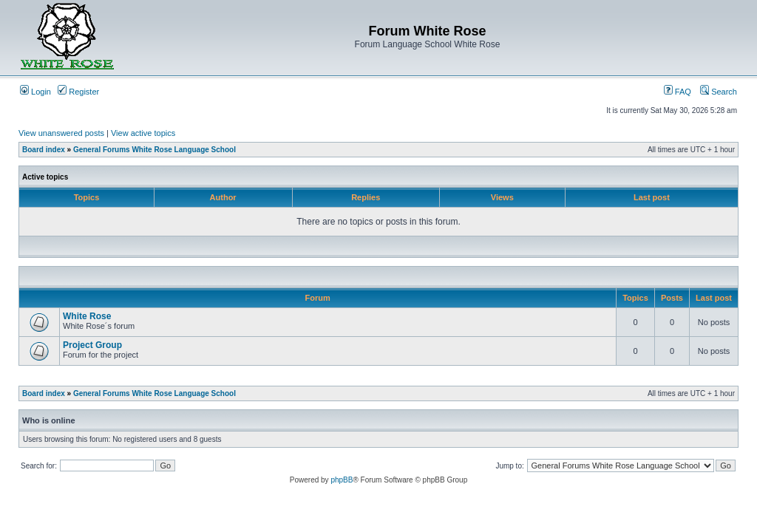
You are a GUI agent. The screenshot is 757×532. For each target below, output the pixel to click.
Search (719, 92)
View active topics (143, 133)
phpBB (342, 480)
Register (78, 92)
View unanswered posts (61, 133)
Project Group (92, 345)
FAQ (678, 92)
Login (35, 92)
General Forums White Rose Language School (155, 150)
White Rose (87, 316)
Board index (44, 150)
